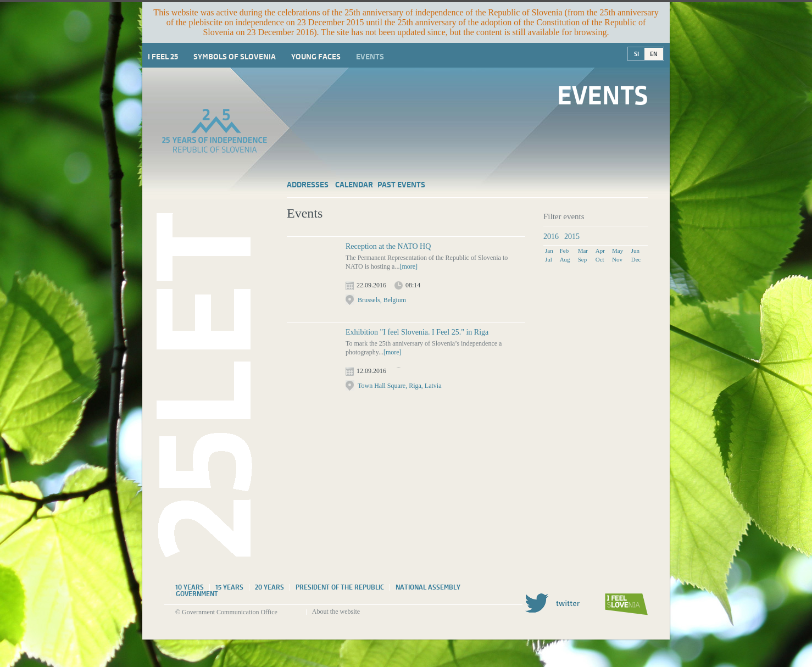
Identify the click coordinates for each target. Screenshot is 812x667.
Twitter (552, 603)
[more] (408, 266)
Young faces (316, 57)
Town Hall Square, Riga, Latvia (399, 386)
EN (654, 54)
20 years (269, 587)
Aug (565, 259)
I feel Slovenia (626, 604)
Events (370, 57)
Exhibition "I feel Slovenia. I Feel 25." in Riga (417, 332)
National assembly (428, 587)
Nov (617, 259)
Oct (600, 259)
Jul (549, 259)
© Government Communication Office (226, 612)
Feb (564, 251)
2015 (572, 237)
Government (197, 594)
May (618, 251)
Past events (401, 185)
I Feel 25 (163, 57)
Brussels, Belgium (382, 300)
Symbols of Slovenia (235, 57)
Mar (583, 251)
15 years (229, 587)
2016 (551, 237)
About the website (336, 612)
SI (636, 54)
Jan (549, 251)
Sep (583, 259)
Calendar (354, 185)
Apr (600, 251)
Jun (635, 251)
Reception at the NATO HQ (388, 246)
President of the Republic (340, 587)
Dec (636, 259)
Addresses (308, 185)
